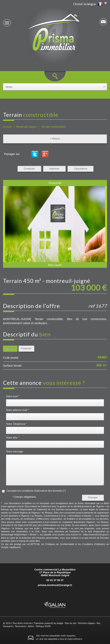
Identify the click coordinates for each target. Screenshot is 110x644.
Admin (31, 626)
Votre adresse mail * (17, 410)
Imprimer (54, 169)
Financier (26, 348)
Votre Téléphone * (16, 424)
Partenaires (21, 626)
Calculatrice (81, 169)
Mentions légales (87, 623)
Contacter (29, 169)
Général (10, 348)
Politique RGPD (43, 626)
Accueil (7, 127)
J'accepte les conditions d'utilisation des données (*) (36, 491)
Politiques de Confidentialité (60, 544)
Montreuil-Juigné (26, 127)
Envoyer (93, 498)
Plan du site (71, 623)
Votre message (15, 451)
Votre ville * (13, 438)
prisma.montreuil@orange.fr (55, 585)
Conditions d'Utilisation (94, 544)
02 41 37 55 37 (55, 580)
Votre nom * (13, 396)
